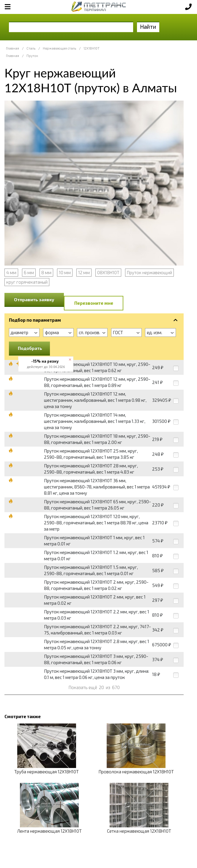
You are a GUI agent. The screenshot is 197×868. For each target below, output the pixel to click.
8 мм (46, 272)
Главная (12, 48)
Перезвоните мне (94, 303)
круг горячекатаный (27, 282)
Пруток (32, 56)
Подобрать (30, 348)
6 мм (29, 272)
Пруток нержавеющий (149, 272)
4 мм (11, 272)
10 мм (65, 272)
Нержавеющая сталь (59, 48)
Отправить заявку (34, 299)
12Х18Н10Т (92, 48)
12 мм (84, 272)
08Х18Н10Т (108, 272)
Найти (148, 27)
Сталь (31, 48)
